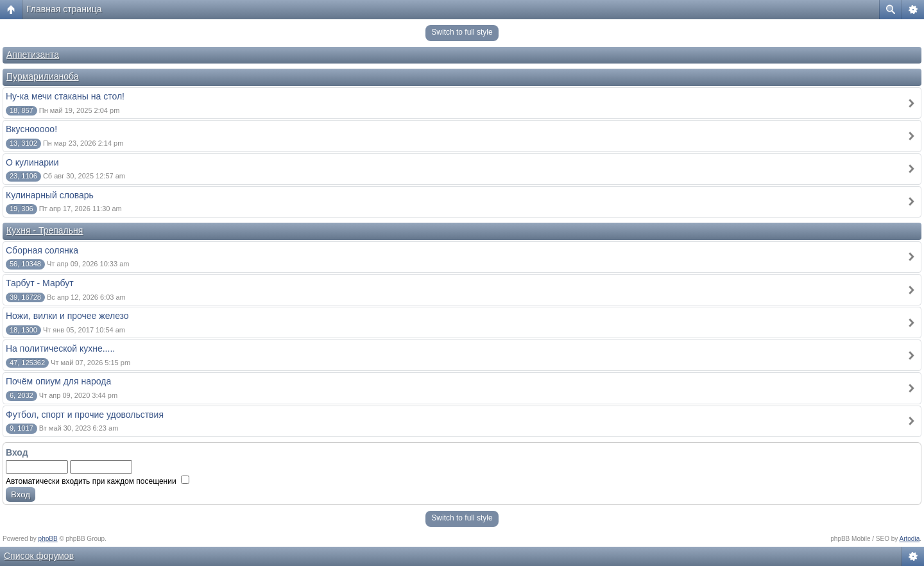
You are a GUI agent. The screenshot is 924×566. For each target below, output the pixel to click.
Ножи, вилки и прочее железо (67, 316)
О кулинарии (32, 162)
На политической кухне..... (60, 348)
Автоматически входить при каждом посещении (98, 481)
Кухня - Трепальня (45, 230)
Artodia (910, 539)
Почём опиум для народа (58, 381)
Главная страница (64, 9)
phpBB (48, 539)
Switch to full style (462, 32)
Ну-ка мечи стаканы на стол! (65, 96)
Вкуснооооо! (31, 129)
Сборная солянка (42, 250)
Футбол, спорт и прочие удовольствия (85, 415)
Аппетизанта (33, 55)
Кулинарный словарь (50, 195)
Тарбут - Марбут (40, 283)
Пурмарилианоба (43, 76)
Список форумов (39, 556)
